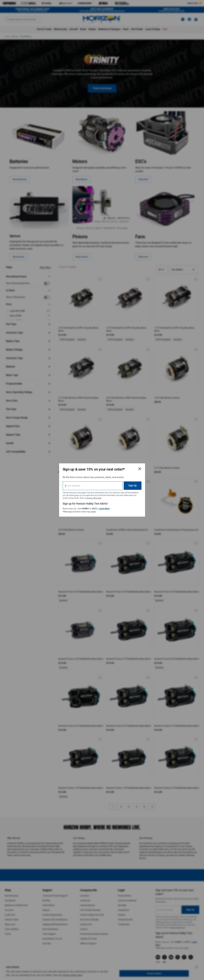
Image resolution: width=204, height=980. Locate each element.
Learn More (104, 509)
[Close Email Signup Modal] (140, 469)
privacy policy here (94, 498)
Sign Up (133, 486)
